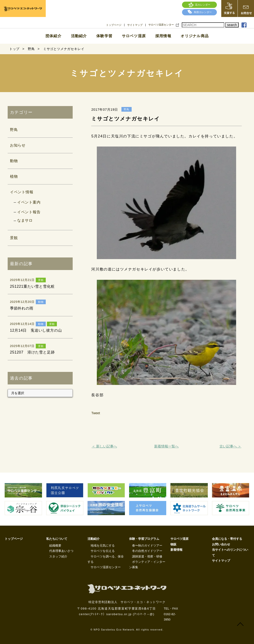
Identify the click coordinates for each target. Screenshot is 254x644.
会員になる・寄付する (227, 539)
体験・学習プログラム (144, 539)
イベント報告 (29, 212)
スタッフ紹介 (58, 556)
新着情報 (176, 550)
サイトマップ (135, 25)
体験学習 (104, 36)
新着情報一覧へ (166, 446)
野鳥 (14, 130)
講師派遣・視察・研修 (147, 556)
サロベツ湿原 (134, 36)
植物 (14, 176)
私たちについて (57, 539)
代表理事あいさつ (61, 551)
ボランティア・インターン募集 (147, 564)
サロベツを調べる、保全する (106, 559)
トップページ (114, 25)
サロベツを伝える (103, 551)
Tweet (96, 413)
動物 (14, 161)
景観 (14, 238)
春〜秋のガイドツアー (147, 546)
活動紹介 (79, 36)
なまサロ (25, 220)
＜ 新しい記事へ (104, 446)
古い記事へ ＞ (230, 446)
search (232, 25)
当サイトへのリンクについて (230, 552)
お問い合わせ (221, 544)
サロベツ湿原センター (161, 25)
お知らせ (18, 145)
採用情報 (163, 36)
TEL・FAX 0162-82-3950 (171, 614)
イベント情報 (22, 192)
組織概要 (55, 546)
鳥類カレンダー (199, 12)
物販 (173, 544)
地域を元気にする (103, 546)
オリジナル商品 (195, 36)
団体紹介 (54, 36)
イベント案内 (29, 202)
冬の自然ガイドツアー (147, 551)
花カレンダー (200, 5)
